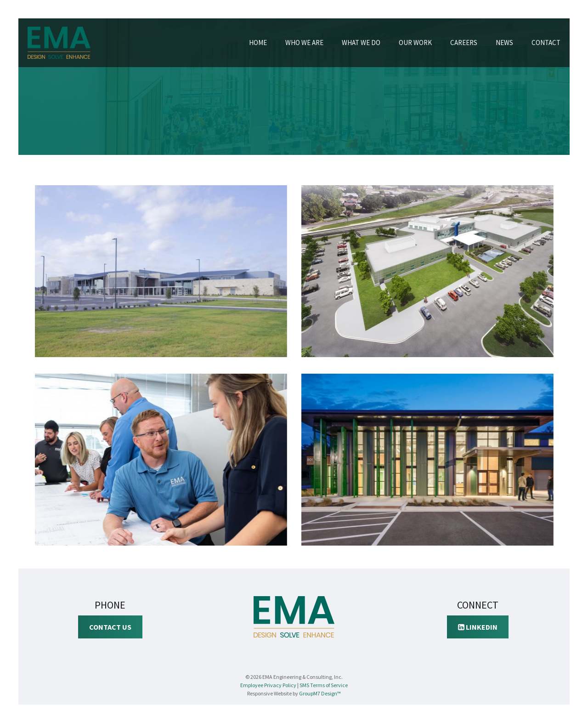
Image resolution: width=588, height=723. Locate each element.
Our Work (415, 43)
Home (258, 43)
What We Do (361, 43)
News (504, 43)
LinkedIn (478, 627)
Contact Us (110, 627)
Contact (546, 43)
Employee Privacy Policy (268, 685)
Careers (464, 43)
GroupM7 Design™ (320, 693)
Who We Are (304, 43)
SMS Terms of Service (324, 685)
